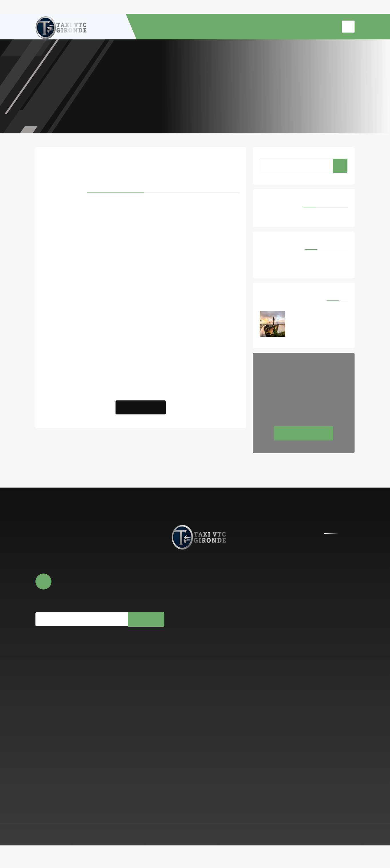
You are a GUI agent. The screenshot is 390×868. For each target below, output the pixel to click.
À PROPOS (186, 27)
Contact (179, 614)
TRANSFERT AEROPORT (259, 27)
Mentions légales (314, 857)
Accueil (195, 89)
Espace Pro (344, 857)
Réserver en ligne (187, 597)
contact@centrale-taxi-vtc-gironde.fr (255, 592)
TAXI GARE (298, 27)
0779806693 (238, 605)
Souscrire (146, 636)
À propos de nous (187, 588)
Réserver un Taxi (141, 421)
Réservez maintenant (304, 450)
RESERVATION (216, 27)
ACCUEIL (161, 27)
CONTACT (324, 27)
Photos (178, 606)
